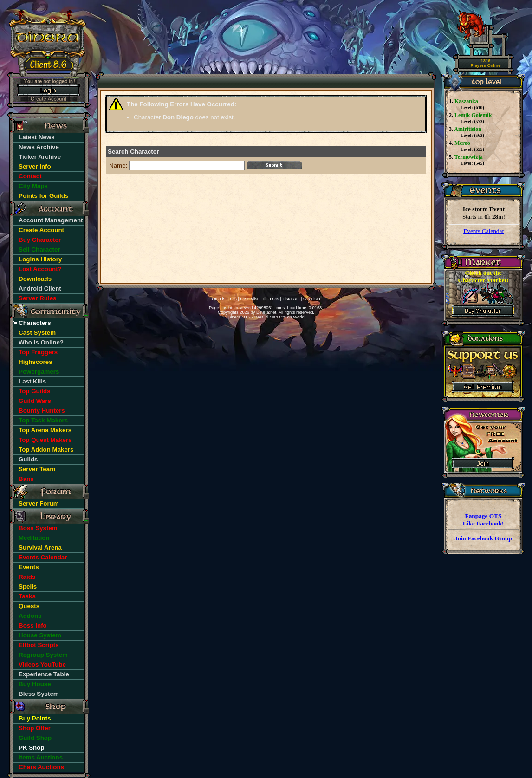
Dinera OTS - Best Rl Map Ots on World (266, 317)
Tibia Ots (270, 299)
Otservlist (250, 299)
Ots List (219, 299)
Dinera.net (266, 312)
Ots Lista (312, 299)
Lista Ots (291, 299)
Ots (233, 299)
